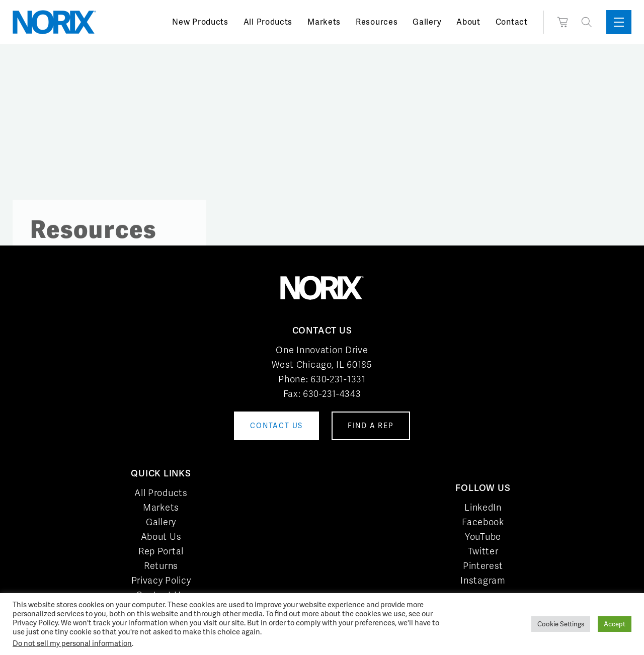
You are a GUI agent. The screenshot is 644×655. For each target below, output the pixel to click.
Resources (377, 22)
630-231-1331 (338, 379)
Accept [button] (615, 624)
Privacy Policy (161, 580)
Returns (161, 566)
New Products (200, 22)
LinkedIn (483, 507)
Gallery (427, 22)
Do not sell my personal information (72, 643)
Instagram (483, 580)
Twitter (483, 551)
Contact (512, 22)
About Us (161, 537)
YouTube (483, 537)
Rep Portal (161, 551)
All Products (268, 22)
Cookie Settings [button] (561, 624)
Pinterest (483, 566)
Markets (324, 22)
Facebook (483, 522)
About (468, 22)
